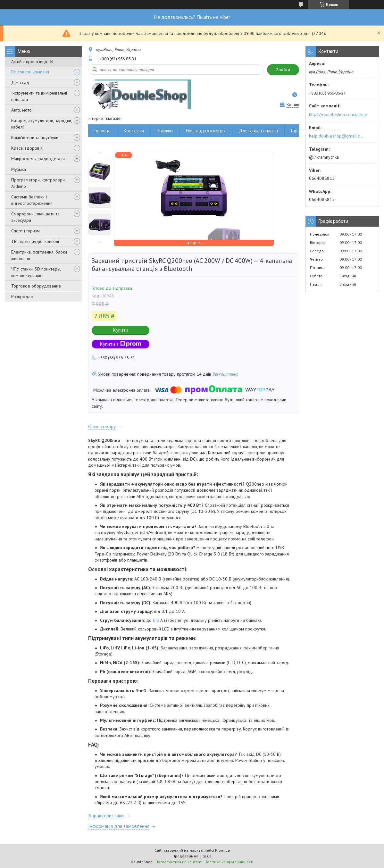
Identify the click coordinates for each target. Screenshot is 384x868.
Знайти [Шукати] (283, 70)
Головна (103, 131)
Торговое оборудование (36, 286)
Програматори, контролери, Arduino (38, 183)
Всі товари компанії (30, 72)
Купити (121, 330)
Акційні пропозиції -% (32, 62)
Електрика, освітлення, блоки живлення (39, 255)
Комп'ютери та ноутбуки (35, 138)
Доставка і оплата (258, 131)
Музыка (19, 169)
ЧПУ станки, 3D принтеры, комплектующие (36, 272)
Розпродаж (22, 296)
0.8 (157, 620)
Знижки (165, 131)
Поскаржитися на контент (179, 862)
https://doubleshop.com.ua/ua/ (338, 114)
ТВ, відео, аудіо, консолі (35, 241)
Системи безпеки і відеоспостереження (32, 200)
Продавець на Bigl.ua (192, 856)
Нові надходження (206, 131)
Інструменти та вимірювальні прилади (39, 96)
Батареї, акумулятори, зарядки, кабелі (42, 124)
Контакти (134, 131)
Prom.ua (222, 850)
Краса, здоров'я (27, 148)
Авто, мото (21, 110)
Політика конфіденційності (229, 862)
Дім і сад (20, 82)
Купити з (121, 344)
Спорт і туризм (25, 231)
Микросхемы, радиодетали (38, 159)
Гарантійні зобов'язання (316, 131)
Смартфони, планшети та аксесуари (35, 217)
